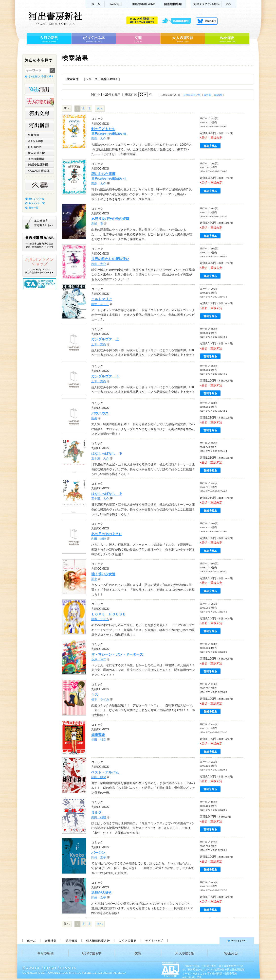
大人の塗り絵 (183, 39)
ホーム (95, 4)
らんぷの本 (39, 147)
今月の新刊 (48, 39)
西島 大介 (99, 139)
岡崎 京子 (99, 857)
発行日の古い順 (192, 95)
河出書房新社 (55, 18)
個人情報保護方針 (98, 941)
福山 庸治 (99, 777)
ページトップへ (213, 941)
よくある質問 (127, 941)
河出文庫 (39, 113)
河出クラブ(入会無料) (206, 4)
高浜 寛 (97, 224)
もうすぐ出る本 (94, 39)
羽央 (94, 418)
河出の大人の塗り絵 (39, 101)
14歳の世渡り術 (39, 165)
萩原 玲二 (99, 659)
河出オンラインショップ (39, 266)
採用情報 (71, 941)
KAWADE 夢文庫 (39, 171)
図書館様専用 (173, 4)
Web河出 (116, 4)
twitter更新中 (178, 21)
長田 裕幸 (99, 740)
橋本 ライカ (100, 619)
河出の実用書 (39, 159)
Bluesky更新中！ (207, 21)
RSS (229, 4)
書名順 (207, 95)
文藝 (138, 39)
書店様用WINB (144, 4)
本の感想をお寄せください (39, 223)
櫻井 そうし (100, 304)
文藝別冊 (39, 135)
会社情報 (50, 941)
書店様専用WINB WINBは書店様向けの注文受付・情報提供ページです (39, 242)
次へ (100, 108)
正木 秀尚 (99, 344)
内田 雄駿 (99, 539)
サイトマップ (154, 941)
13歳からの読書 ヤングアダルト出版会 (40, 284)
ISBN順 (218, 95)
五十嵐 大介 (100, 458)
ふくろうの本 (39, 141)
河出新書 (39, 125)
